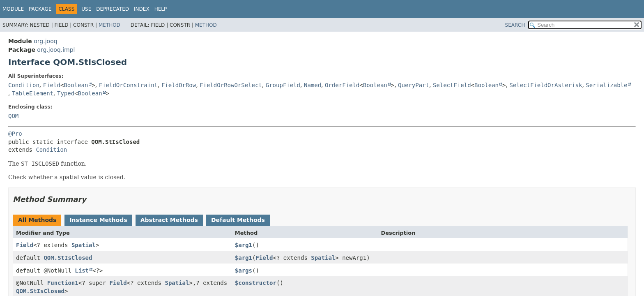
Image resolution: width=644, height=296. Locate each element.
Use (86, 9)
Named (313, 85)
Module (13, 9)
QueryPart (414, 85)
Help (161, 9)
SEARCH (515, 25)
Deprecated (113, 9)
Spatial (84, 245)
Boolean (76, 85)
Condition (24, 85)
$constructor (256, 283)
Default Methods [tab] (238, 220)
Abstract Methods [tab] (169, 220)
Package (40, 9)
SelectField (452, 85)
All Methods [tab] (37, 220)
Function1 (63, 283)
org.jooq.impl (56, 50)
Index (142, 9)
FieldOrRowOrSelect (231, 85)
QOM (13, 116)
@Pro (15, 134)
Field (52, 85)
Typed (66, 93)
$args (244, 271)
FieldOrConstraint (128, 85)
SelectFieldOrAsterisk (546, 85)
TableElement (33, 93)
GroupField (283, 85)
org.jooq (45, 41)
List (82, 271)
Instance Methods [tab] (98, 220)
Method (109, 25)
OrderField (342, 85)
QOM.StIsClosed (68, 258)
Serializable (606, 85)
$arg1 (244, 245)
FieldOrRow (179, 85)
